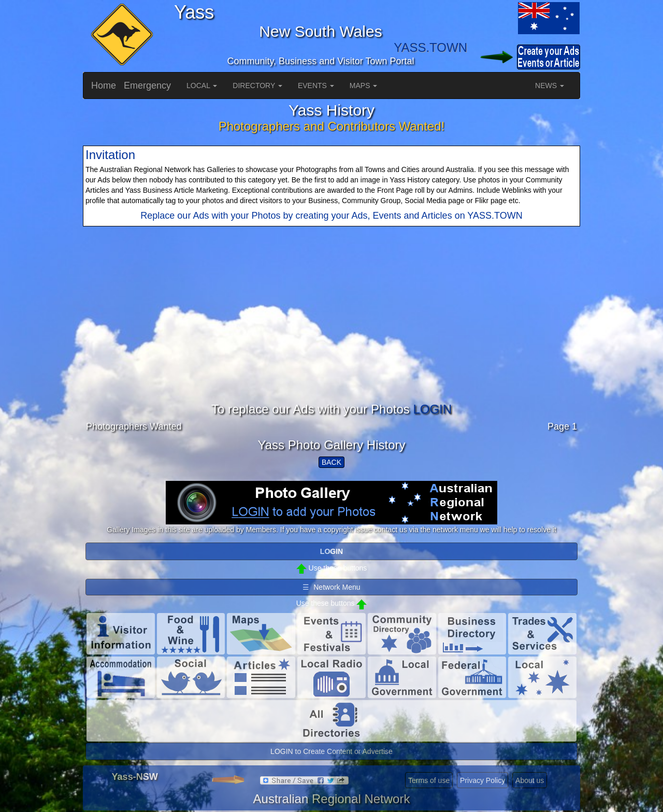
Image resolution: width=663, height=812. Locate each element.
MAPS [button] (364, 86)
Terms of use (429, 780)
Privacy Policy (482, 780)
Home (104, 86)
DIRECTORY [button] (257, 86)
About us (530, 780)
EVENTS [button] (316, 86)
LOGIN (432, 409)
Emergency (147, 86)
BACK (331, 462)
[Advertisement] (331, 330)
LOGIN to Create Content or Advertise (331, 751)
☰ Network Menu (331, 587)
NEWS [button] (550, 86)
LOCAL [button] (202, 86)
